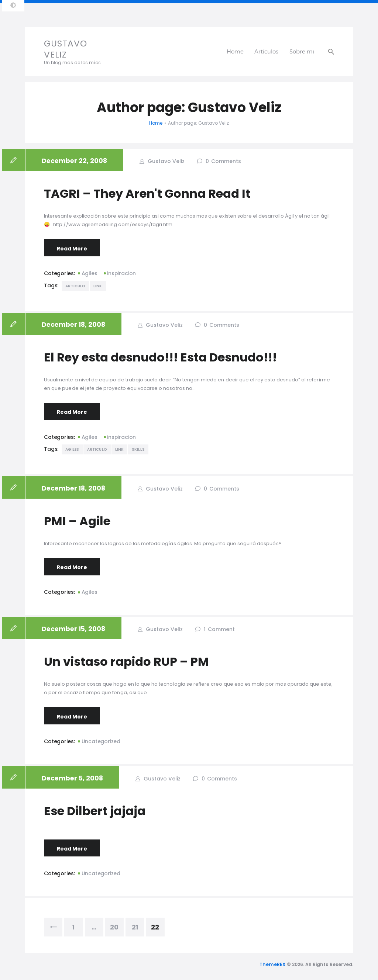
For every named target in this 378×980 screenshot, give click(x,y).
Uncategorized (101, 741)
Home (156, 123)
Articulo (75, 286)
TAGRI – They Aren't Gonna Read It (147, 194)
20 (117, 925)
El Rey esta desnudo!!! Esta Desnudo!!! (160, 357)
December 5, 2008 (72, 778)
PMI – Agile (77, 521)
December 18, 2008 (73, 325)
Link (98, 286)
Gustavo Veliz (165, 161)
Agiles (90, 273)
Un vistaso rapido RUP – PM (126, 662)
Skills (138, 449)
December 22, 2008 (74, 161)
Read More (72, 249)
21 (138, 925)
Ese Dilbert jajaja (95, 811)
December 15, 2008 (73, 629)
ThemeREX (272, 964)
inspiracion (121, 273)
